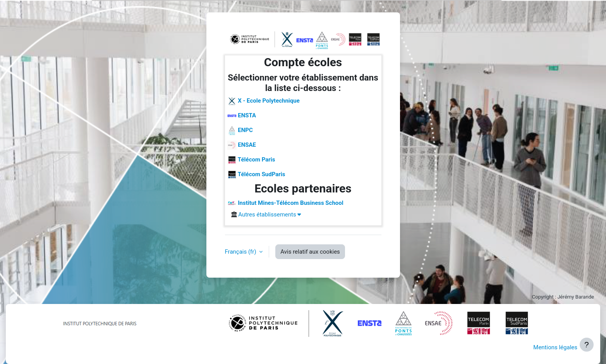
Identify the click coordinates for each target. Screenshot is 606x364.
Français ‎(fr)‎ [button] (241, 252)
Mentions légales (555, 347)
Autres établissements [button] (270, 215)
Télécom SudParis (256, 175)
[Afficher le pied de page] (587, 345)
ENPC (240, 130)
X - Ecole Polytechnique (264, 101)
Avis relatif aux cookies (310, 252)
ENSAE (242, 145)
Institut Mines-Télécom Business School (285, 203)
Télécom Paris (251, 160)
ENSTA (242, 116)
